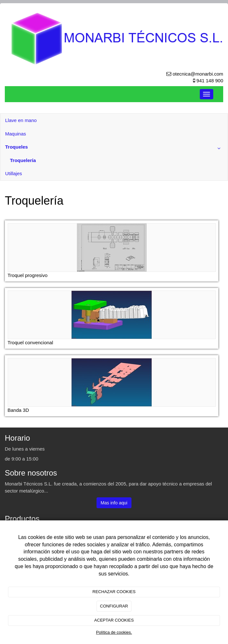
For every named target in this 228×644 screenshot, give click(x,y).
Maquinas (16, 134)
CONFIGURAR (114, 606)
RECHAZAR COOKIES (114, 592)
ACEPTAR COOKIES (114, 620)
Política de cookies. (114, 632)
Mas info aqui (114, 503)
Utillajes (14, 173)
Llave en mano (21, 120)
